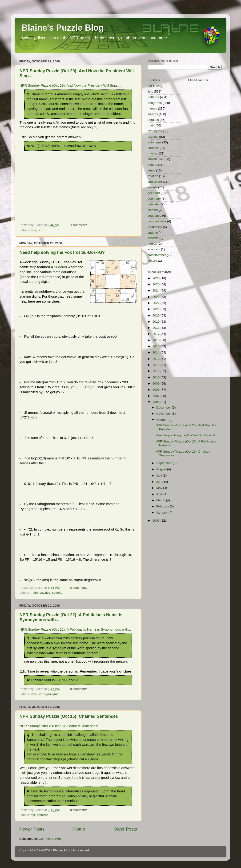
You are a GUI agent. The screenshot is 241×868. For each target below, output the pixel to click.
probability (155, 227)
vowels (152, 187)
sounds (153, 114)
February (163, 506)
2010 (157, 377)
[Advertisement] (78, 186)
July (160, 476)
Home (79, 829)
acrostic (153, 238)
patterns (43, 815)
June (160, 482)
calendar (154, 204)
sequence (155, 216)
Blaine (58, 850)
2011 (157, 371)
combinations (157, 221)
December (164, 408)
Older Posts (125, 829)
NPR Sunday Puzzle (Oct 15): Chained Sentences (69, 716)
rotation (153, 176)
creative (153, 148)
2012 (157, 365)
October (162, 420)
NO (78, 680)
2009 (157, 383)
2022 (157, 303)
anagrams (155, 103)
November (164, 414)
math (34, 593)
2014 (157, 352)
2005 (157, 521)
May (160, 488)
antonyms (155, 142)
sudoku (57, 593)
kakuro (152, 261)
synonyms (51, 694)
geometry (154, 199)
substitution (156, 159)
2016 (157, 340)
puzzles (45, 593)
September (165, 463)
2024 (157, 290)
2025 (157, 284)
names (152, 108)
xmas (151, 170)
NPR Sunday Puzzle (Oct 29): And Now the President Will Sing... (70, 85)
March (161, 500)
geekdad (154, 193)
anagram (154, 249)
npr (40, 230)
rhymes (153, 153)
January (162, 513)
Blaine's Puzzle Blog (63, 28)
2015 (157, 346)
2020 (157, 315)
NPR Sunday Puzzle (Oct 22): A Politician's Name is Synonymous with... (75, 629)
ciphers (153, 210)
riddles (152, 244)
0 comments (79, 225)
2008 (157, 390)
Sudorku (60, 267)
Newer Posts (32, 829)
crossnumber (157, 255)
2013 (157, 359)
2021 (157, 309)
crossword (155, 182)
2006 (157, 402)
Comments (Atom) (52, 839)
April (160, 494)
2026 (157, 278)
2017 (157, 334)
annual (152, 165)
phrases (153, 120)
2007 (157, 396)
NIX (65, 680)
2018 (157, 328)
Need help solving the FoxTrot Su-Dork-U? (62, 252)
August (162, 469)
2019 (157, 322)
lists (33, 230)
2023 (157, 297)
